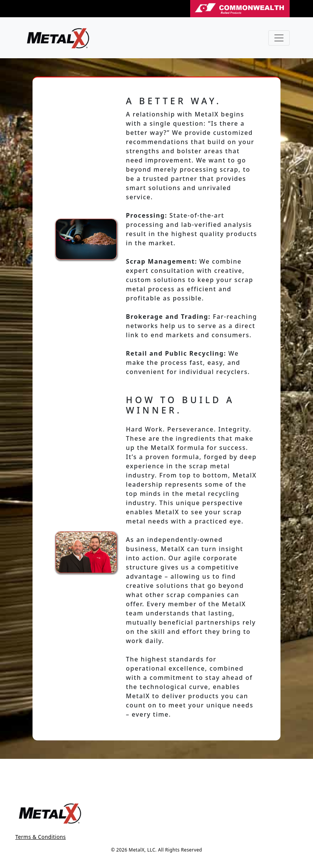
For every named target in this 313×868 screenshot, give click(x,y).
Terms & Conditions (41, 837)
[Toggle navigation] (279, 38)
